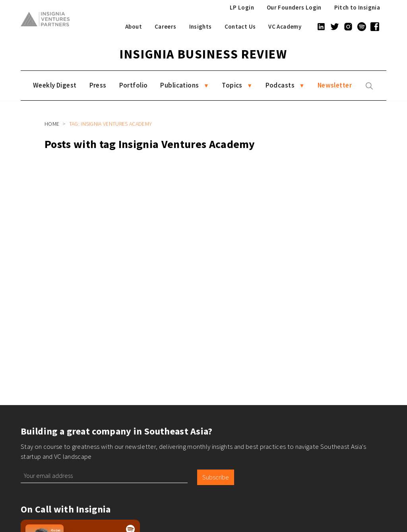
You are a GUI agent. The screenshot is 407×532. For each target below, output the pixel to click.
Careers (166, 26)
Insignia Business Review (203, 54)
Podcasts (280, 85)
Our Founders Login (294, 7)
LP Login (242, 7)
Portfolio (134, 85)
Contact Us (240, 26)
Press (98, 85)
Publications (179, 85)
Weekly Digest (55, 85)
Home (52, 124)
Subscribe (216, 477)
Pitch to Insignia (357, 7)
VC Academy (285, 26)
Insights (201, 26)
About (134, 26)
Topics (232, 85)
